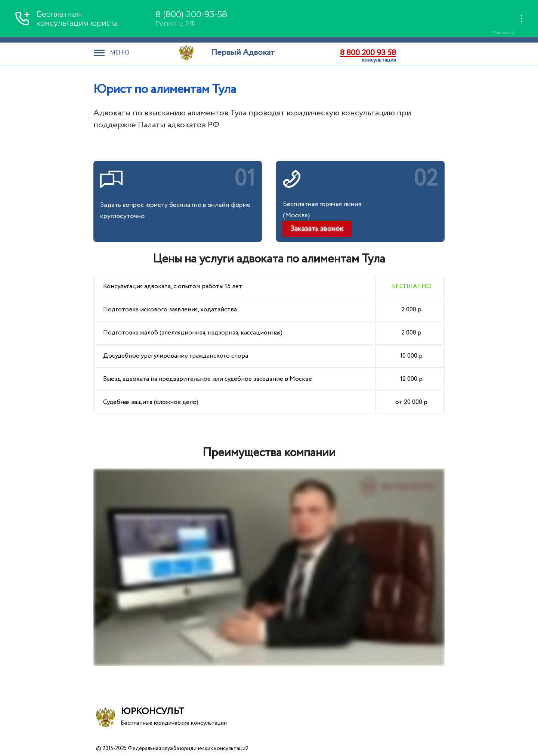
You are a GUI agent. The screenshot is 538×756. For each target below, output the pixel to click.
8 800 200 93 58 (368, 53)
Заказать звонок (317, 229)
